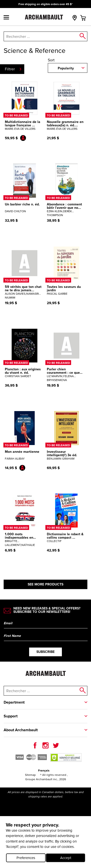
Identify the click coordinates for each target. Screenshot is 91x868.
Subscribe (45, 652)
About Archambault (21, 730)
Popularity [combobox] (66, 68)
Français (44, 770)
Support (11, 716)
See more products (45, 584)
